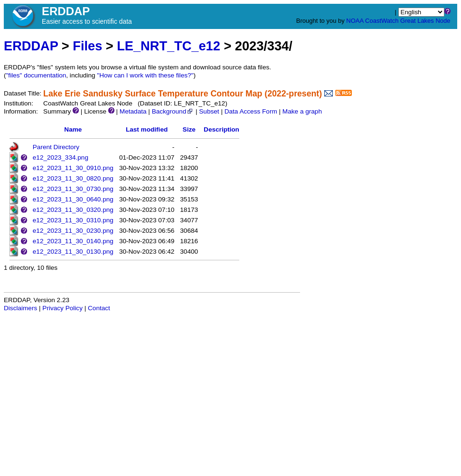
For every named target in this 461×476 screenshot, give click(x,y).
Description (221, 129)
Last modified (147, 129)
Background (173, 111)
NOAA (355, 21)
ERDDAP (31, 46)
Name (73, 129)
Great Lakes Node (425, 21)
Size (189, 129)
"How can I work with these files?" (145, 75)
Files (87, 46)
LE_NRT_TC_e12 (169, 46)
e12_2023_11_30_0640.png (73, 199)
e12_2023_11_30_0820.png (73, 178)
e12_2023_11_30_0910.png (73, 168)
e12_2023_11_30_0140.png (73, 241)
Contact (99, 308)
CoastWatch (382, 21)
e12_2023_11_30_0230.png (73, 231)
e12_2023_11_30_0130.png (73, 252)
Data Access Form (251, 111)
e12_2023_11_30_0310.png (73, 220)
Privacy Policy (62, 308)
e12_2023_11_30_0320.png (73, 210)
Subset (209, 111)
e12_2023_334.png (61, 157)
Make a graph (302, 111)
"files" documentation (36, 75)
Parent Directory (56, 147)
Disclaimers (20, 308)
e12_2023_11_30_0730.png (73, 189)
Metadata (133, 111)
